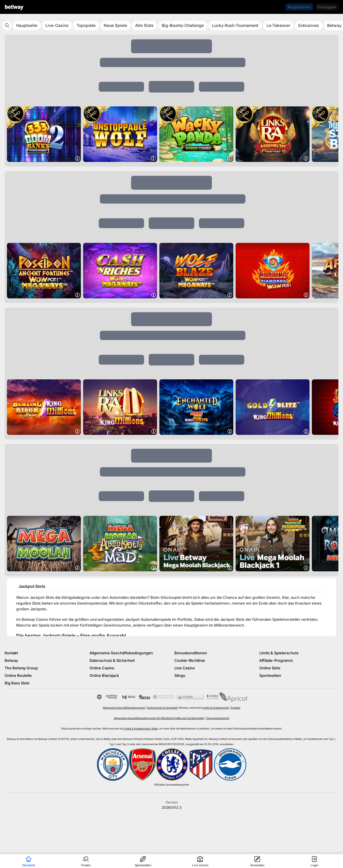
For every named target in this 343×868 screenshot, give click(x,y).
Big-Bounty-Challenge (183, 25)
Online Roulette (18, 675)
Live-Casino (57, 25)
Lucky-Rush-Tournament (235, 25)
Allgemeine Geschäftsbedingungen (121, 653)
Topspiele (86, 25)
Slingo (180, 675)
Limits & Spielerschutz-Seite (141, 728)
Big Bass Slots (17, 683)
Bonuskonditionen (191, 653)
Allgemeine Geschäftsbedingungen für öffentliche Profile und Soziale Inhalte (159, 718)
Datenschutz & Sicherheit (112, 660)
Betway (11, 660)
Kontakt (11, 653)
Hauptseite (27, 25)
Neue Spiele (115, 25)
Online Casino (102, 668)
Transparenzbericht (218, 718)
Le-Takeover (278, 25)
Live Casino (185, 668)
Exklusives (309, 25)
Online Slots (270, 668)
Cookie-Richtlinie (190, 660)
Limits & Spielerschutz (279, 653)
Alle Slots (144, 25)
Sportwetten (270, 675)
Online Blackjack (104, 675)
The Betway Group (21, 668)
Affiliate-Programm (276, 660)
